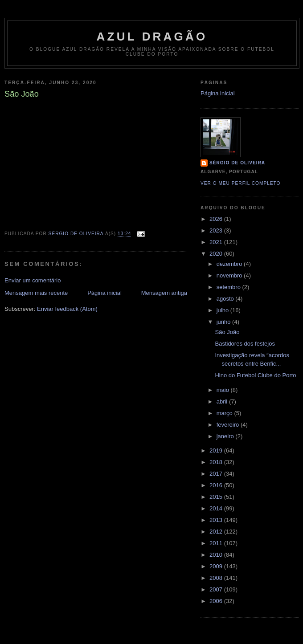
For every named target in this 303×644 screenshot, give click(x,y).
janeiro (226, 436)
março (225, 413)
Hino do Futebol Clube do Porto (255, 375)
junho (224, 322)
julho (223, 310)
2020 (217, 254)
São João (227, 332)
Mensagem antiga (164, 293)
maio (224, 390)
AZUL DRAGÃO (152, 37)
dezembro (230, 264)
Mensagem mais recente (36, 293)
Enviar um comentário (33, 280)
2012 (217, 532)
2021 (217, 242)
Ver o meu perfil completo (241, 183)
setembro (229, 287)
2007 (217, 589)
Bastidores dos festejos (245, 344)
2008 (217, 578)
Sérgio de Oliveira (237, 163)
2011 (217, 543)
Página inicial (104, 293)
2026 (217, 219)
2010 (217, 555)
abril (223, 401)
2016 (217, 485)
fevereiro (229, 425)
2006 (217, 601)
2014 (217, 508)
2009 (217, 566)
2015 (217, 497)
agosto (226, 299)
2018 (217, 462)
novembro (230, 275)
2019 (217, 450)
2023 (217, 230)
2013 (217, 520)
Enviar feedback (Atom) (67, 309)
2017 (217, 474)
